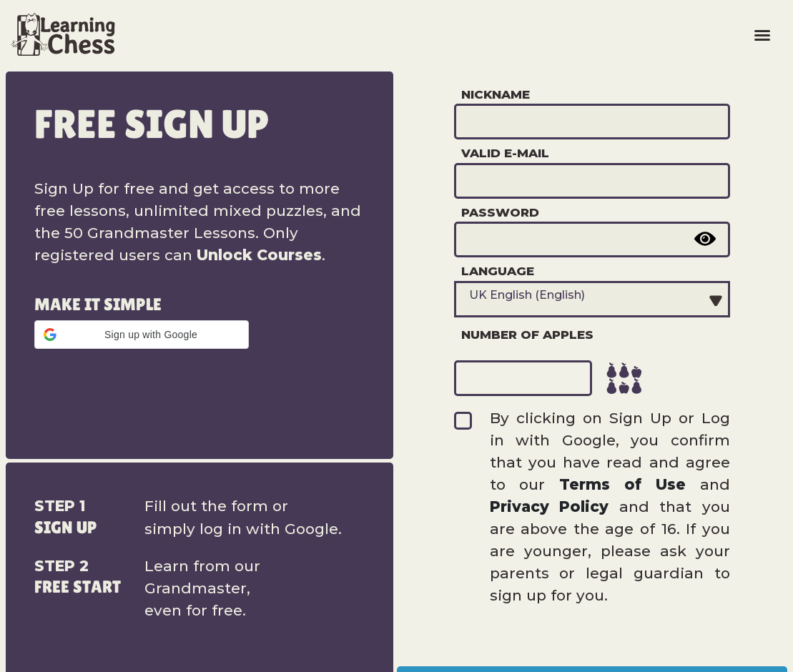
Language (498, 271)
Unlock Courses (259, 255)
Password (500, 212)
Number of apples (527, 335)
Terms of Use (622, 484)
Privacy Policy (550, 507)
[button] (142, 335)
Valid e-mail (505, 153)
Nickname (496, 94)
